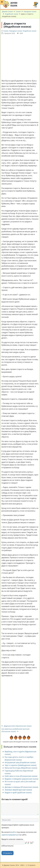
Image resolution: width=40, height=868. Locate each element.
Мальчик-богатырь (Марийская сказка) (21, 768)
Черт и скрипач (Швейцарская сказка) (21, 765)
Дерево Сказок (7, 11)
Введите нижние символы (12, 839)
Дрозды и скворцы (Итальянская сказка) (21, 787)
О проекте (32, 865)
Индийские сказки (12, 14)
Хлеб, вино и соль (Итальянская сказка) (21, 776)
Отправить (8, 853)
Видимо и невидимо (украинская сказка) (21, 779)
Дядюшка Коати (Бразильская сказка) (16, 726)
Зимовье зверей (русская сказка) (18, 790)
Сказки (18, 11)
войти (14, 832)
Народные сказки (30, 11)
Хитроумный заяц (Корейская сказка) (20, 762)
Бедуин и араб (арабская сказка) (18, 793)
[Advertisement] (20, 57)
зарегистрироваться (10, 835)
